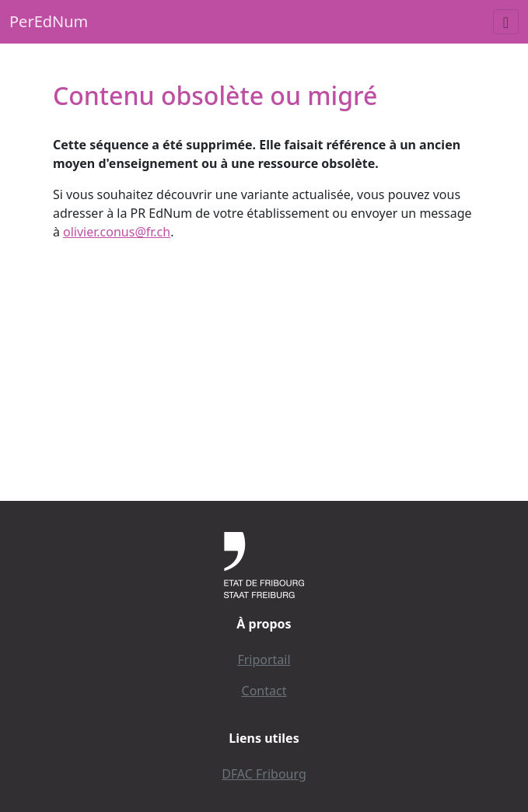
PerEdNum (49, 21)
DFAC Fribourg (264, 774)
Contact (264, 691)
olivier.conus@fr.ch (117, 232)
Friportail (264, 660)
